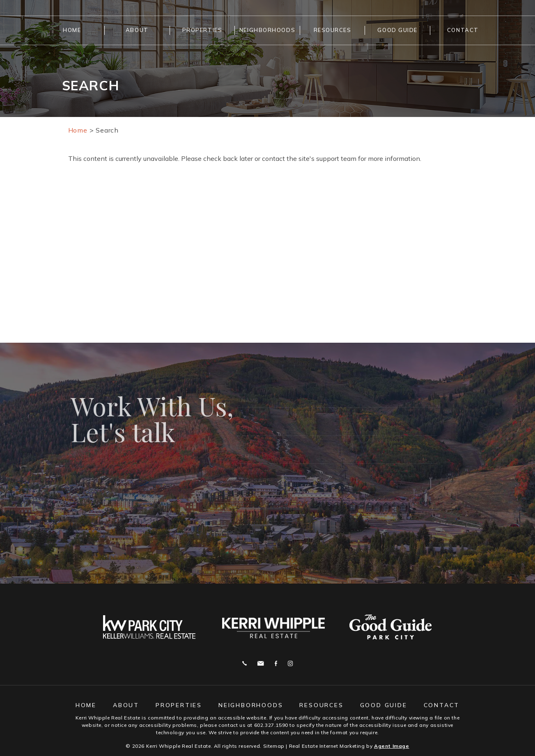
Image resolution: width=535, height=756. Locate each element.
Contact (463, 30)
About (137, 30)
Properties (202, 30)
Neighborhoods (267, 30)
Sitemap (274, 746)
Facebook (276, 663)
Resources (333, 30)
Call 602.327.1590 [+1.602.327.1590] (245, 663)
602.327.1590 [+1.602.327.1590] (271, 725)
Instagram (290, 663)
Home (72, 30)
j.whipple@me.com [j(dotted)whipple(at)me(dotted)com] (261, 663)
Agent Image (392, 746)
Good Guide (397, 30)
